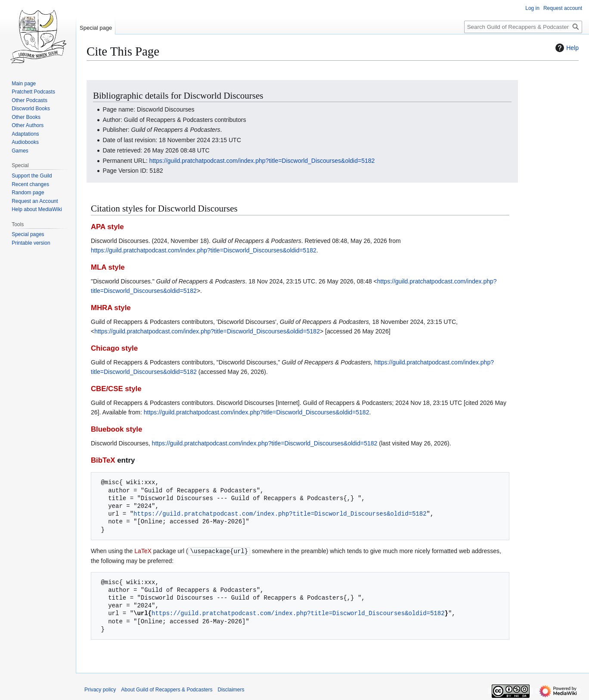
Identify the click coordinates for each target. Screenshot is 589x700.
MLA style (108, 267)
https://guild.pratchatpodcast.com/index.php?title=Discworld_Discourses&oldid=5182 (262, 161)
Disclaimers (231, 689)
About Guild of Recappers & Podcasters (167, 689)
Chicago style (114, 348)
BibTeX (103, 460)
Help (566, 48)
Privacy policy (100, 689)
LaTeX (143, 551)
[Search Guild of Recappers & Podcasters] (523, 27)
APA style (107, 227)
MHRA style (111, 308)
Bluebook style (116, 429)
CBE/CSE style (116, 389)
